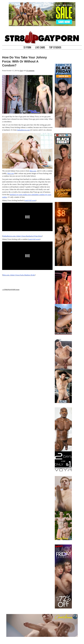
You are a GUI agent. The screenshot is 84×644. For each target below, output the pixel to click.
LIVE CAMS (40, 47)
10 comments (30, 71)
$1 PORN (27, 47)
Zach (21, 71)
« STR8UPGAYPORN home (11, 290)
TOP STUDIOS (55, 47)
